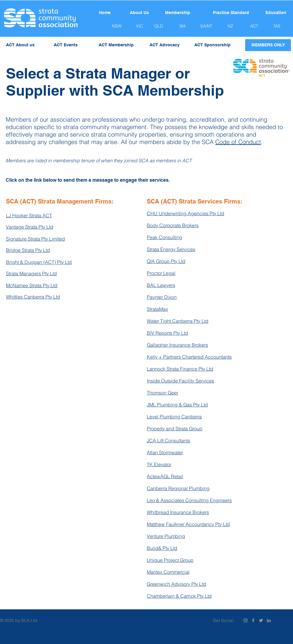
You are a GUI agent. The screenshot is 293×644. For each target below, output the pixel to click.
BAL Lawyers (161, 285)
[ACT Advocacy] (165, 45)
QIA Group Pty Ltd (166, 261)
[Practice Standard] (231, 13)
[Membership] (178, 13)
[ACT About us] (20, 45)
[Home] (105, 13)
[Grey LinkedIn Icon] (269, 620)
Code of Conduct (238, 142)
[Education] (276, 13)
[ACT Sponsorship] (212, 45)
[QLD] (158, 26)
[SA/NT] (206, 26)
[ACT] (254, 26)
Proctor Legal (161, 273)
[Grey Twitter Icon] (261, 620)
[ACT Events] (66, 45)
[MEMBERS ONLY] (268, 45)
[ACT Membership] (116, 45)
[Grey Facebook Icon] (253, 620)
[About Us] (139, 13)
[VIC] (139, 26)
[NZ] (230, 26)
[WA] (182, 26)
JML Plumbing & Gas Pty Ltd (177, 405)
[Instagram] (245, 620)
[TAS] (277, 26)
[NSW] (117, 26)
